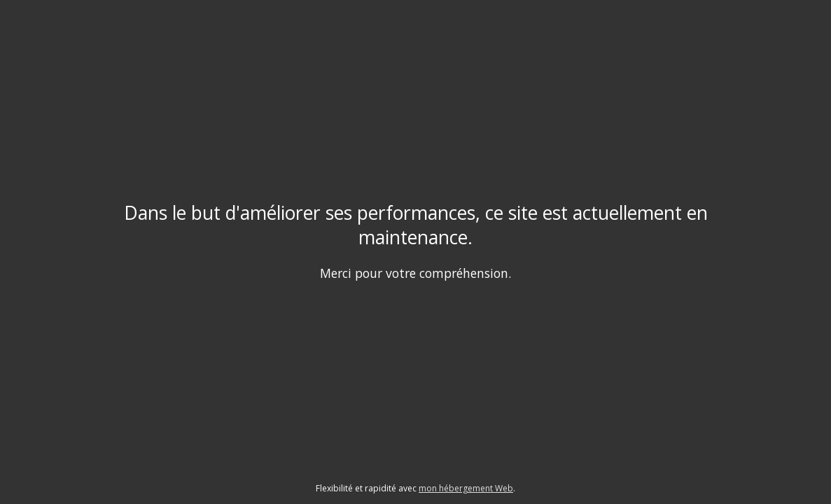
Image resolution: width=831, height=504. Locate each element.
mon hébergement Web (466, 488)
